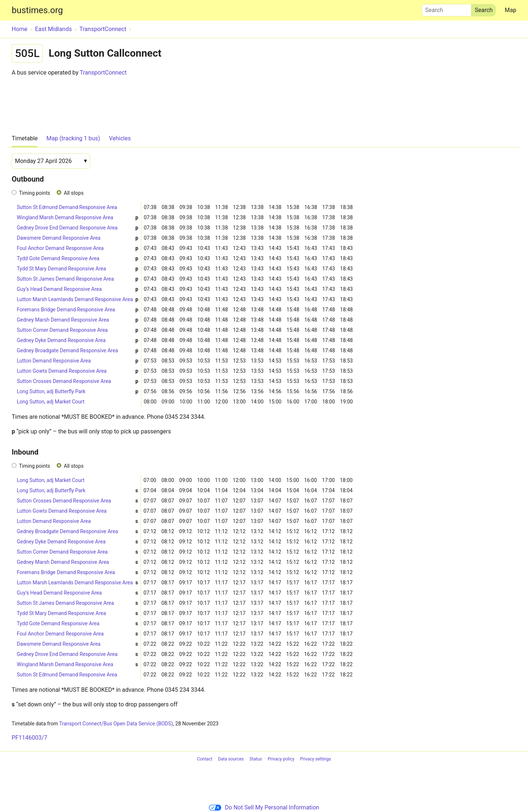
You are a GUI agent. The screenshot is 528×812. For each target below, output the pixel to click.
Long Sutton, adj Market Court (51, 402)
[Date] (51, 161)
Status (256, 759)
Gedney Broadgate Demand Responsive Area (78, 351)
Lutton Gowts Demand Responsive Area (78, 371)
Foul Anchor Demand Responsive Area (78, 248)
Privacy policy (281, 759)
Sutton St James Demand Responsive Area (78, 279)
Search (447, 8)
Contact (205, 759)
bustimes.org (37, 10)
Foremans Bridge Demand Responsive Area (78, 310)
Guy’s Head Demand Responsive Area (78, 289)
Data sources (231, 759)
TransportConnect (103, 73)
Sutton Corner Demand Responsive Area (78, 330)
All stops (74, 193)
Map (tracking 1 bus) (73, 138)
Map (510, 10)
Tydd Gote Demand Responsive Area (78, 259)
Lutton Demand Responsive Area (78, 361)
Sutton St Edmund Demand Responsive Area (67, 207)
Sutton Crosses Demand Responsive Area (78, 381)
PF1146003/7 (29, 738)
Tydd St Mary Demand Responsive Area (78, 269)
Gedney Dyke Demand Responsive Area (78, 340)
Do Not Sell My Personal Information (264, 807)
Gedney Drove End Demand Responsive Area (78, 228)
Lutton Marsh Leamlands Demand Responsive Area (78, 299)
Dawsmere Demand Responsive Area (78, 238)
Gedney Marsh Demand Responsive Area (78, 320)
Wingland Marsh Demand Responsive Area (78, 218)
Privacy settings (316, 759)
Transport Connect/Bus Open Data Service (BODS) (116, 724)
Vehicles (120, 138)
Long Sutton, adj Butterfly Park (78, 392)
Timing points (35, 193)
